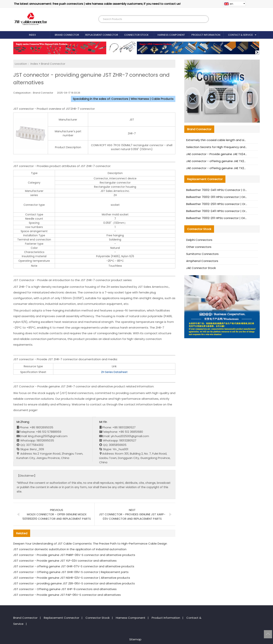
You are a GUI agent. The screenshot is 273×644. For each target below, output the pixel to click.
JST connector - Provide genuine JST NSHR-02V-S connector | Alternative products (72, 578)
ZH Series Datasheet (114, 372)
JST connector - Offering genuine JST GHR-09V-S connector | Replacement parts (71, 572)
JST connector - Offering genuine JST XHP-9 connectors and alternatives (65, 589)
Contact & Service (240, 35)
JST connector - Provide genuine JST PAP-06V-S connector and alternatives (67, 595)
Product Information (206, 35)
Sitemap (135, 639)
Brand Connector (67, 35)
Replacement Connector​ (102, 35)
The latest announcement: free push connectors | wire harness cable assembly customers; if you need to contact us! (97, 4)
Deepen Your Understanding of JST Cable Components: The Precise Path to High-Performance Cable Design (90, 543)
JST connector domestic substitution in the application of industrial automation (70, 549)
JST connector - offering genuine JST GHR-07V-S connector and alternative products (74, 566)
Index (32, 35)
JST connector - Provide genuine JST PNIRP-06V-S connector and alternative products (74, 555)
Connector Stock (136, 35)
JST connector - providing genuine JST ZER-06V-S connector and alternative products (74, 583)
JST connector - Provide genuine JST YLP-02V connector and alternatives (65, 561)
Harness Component (171, 35)
